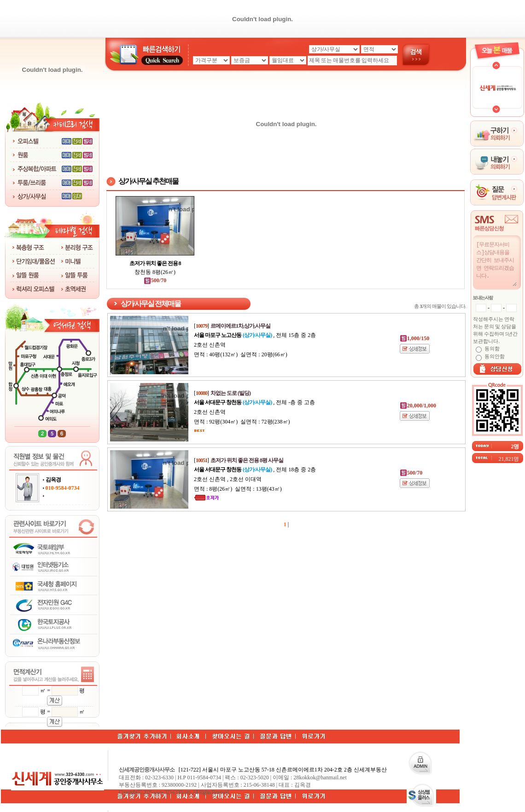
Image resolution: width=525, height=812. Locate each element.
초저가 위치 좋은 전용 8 (155, 263)
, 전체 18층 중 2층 (255, 470)
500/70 (155, 280)
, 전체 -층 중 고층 (254, 402)
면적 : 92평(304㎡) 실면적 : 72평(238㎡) (242, 422)
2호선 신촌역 (210, 345)
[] (232, 326)
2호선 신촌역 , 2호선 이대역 (228, 479)
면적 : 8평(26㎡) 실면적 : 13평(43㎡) (238, 489)
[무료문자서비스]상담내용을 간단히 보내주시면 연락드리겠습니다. (496, 263)
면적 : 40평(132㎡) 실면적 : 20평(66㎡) (241, 354)
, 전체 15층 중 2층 (255, 335)
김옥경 (53, 480)
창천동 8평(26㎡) (155, 272)
